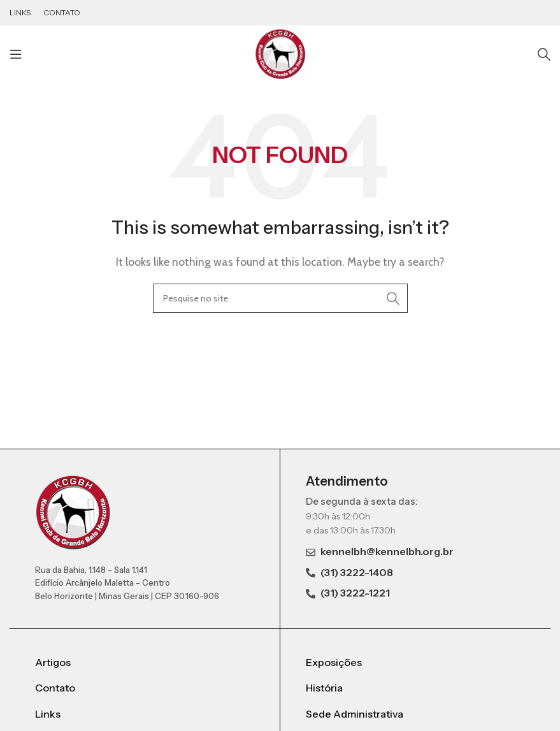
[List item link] (144, 663)
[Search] (544, 54)
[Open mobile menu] (16, 54)
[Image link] (73, 511)
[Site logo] (280, 53)
